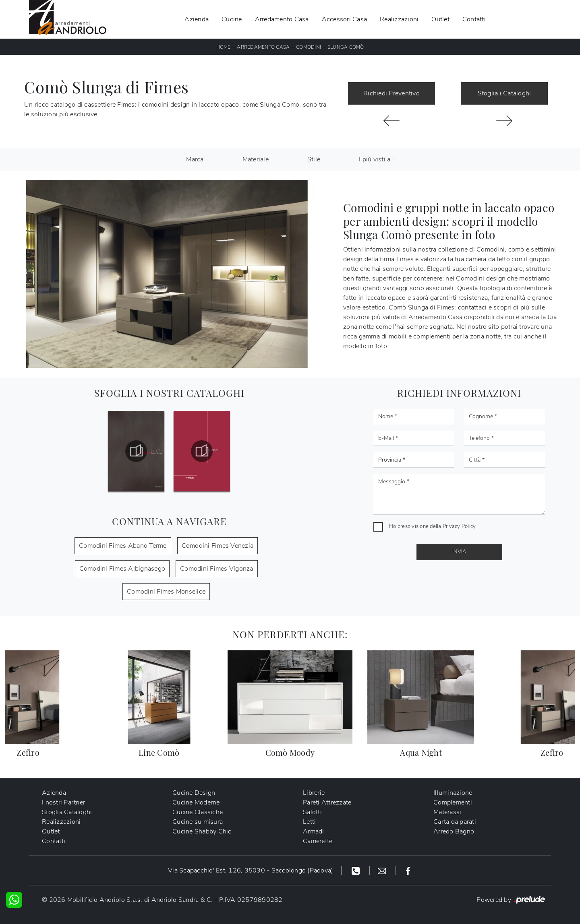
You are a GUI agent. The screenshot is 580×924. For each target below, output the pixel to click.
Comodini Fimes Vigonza (217, 569)
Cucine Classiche (198, 812)
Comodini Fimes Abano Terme (123, 546)
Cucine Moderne (196, 802)
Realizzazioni (399, 19)
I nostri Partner (63, 802)
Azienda (197, 19)
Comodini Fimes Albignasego (122, 569)
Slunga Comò (346, 47)
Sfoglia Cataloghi (67, 812)
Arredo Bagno (454, 831)
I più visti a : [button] (376, 159)
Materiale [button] (256, 159)
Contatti (474, 19)
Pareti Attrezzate (327, 802)
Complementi (453, 802)
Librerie (314, 793)
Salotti (312, 812)
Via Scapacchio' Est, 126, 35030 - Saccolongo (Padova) (251, 870)
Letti (309, 822)
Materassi (447, 812)
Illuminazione (453, 793)
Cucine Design (194, 793)
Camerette (318, 841)
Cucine (232, 19)
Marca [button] (195, 159)
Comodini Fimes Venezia (218, 546)
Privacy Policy (459, 526)
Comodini (309, 47)
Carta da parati (455, 822)
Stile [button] (314, 159)
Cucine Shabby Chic (202, 831)
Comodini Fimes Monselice (166, 592)
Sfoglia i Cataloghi (504, 93)
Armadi (314, 831)
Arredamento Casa (282, 19)
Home (224, 47)
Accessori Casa (345, 19)
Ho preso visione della (432, 526)
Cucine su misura (198, 822)
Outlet (440, 19)
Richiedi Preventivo (391, 93)
